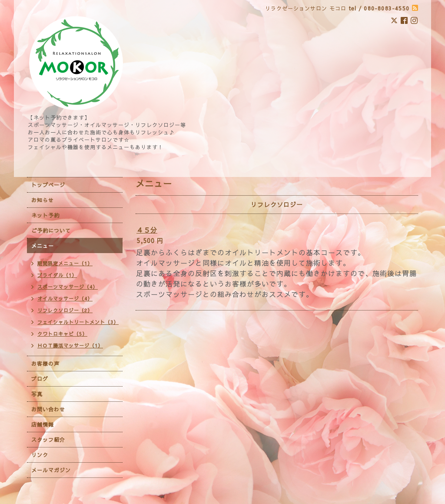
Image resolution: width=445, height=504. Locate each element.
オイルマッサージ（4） (65, 299)
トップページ (48, 185)
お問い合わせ (48, 409)
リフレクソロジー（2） (65, 310)
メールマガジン (51, 470)
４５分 (147, 230)
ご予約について (51, 230)
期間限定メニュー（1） (65, 263)
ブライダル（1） (57, 275)
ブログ (40, 379)
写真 (37, 394)
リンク (40, 455)
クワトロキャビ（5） (62, 334)
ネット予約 (45, 215)
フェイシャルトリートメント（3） (78, 322)
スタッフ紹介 (48, 440)
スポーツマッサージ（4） (68, 287)
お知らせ (43, 200)
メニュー (43, 246)
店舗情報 (43, 424)
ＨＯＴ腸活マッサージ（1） (70, 345)
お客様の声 (45, 364)
